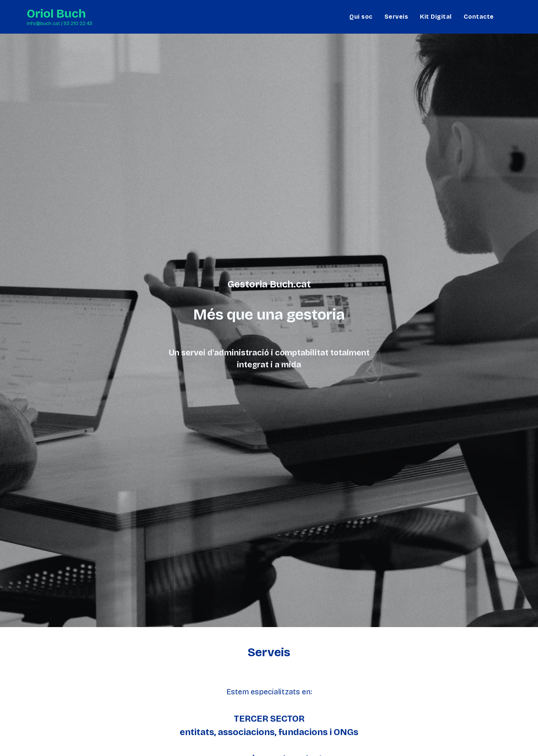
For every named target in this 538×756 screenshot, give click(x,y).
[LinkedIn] (509, 16)
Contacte (479, 17)
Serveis (396, 17)
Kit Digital (436, 17)
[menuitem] (361, 17)
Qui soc (361, 17)
